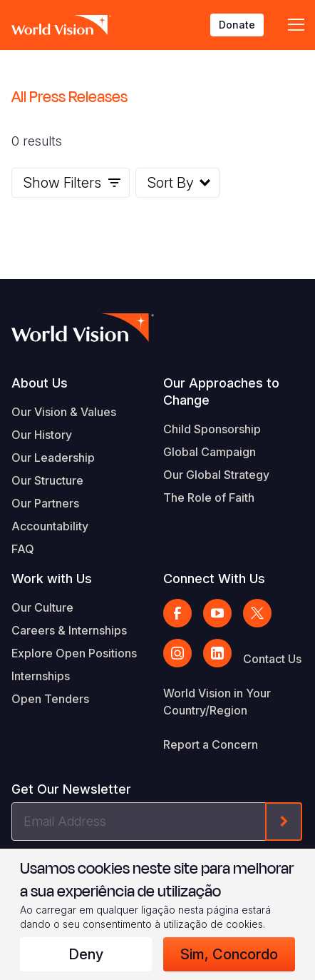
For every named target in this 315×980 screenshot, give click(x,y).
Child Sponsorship (212, 429)
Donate (237, 25)
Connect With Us (214, 579)
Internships (41, 676)
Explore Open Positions (74, 653)
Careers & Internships (69, 630)
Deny (86, 954)
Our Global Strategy (216, 475)
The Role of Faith (209, 497)
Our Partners (45, 503)
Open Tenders (50, 699)
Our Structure (47, 480)
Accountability (50, 526)
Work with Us (52, 579)
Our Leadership (53, 458)
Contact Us (272, 659)
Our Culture (42, 607)
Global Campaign (210, 452)
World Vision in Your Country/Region (217, 702)
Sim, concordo (229, 954)
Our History (42, 435)
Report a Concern (211, 744)
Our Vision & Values (64, 412)
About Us (40, 383)
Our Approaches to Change (221, 392)
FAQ (23, 549)
